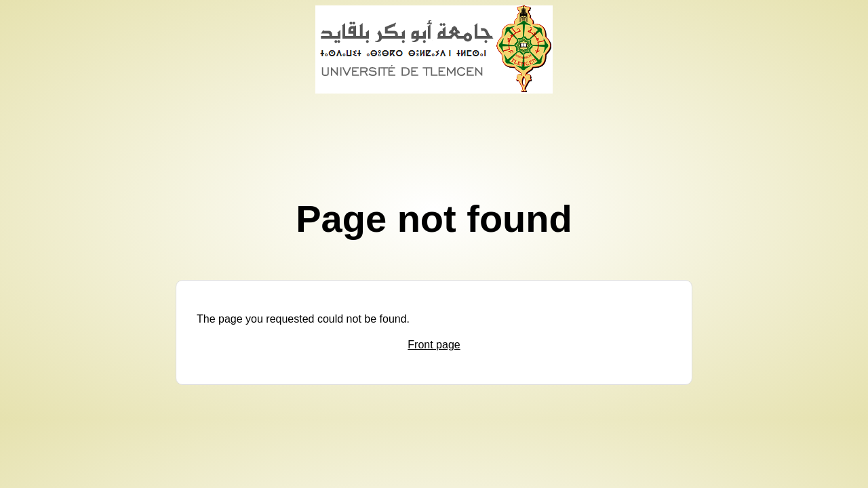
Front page (434, 345)
